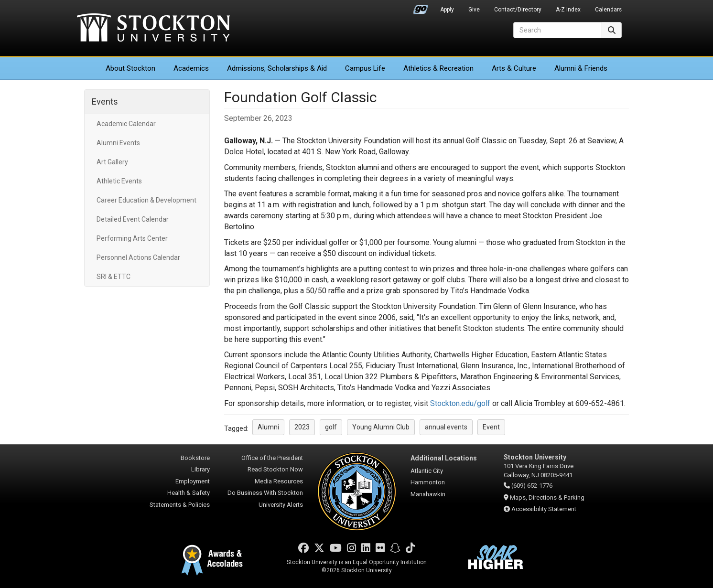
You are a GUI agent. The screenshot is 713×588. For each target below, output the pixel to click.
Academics (191, 68)
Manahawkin (428, 494)
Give (474, 10)
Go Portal (421, 7)
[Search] (558, 30)
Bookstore (195, 458)
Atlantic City (427, 471)
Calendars (608, 10)
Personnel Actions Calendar (138, 257)
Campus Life (365, 68)
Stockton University (153, 29)
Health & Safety (189, 493)
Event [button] (491, 427)
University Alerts (281, 505)
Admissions (277, 68)
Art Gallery (112, 162)
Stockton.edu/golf (460, 403)
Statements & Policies (180, 505)
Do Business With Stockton (265, 493)
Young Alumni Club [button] (381, 427)
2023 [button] (302, 427)
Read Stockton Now (275, 469)
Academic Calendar (126, 124)
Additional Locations (444, 458)
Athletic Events (119, 181)
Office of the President (272, 458)
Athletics (438, 68)
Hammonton (428, 482)
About (130, 68)
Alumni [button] (268, 427)
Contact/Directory (518, 10)
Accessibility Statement (544, 509)
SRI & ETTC (113, 277)
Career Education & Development (146, 200)
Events (105, 102)
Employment (193, 481)
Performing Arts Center (132, 238)
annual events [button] (446, 427)
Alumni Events (118, 143)
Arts (514, 68)
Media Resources (279, 481)
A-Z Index (568, 10)
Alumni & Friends (581, 68)
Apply (447, 10)
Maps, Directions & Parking (547, 497)
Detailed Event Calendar (133, 219)
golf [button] (331, 427)
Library (200, 469)
